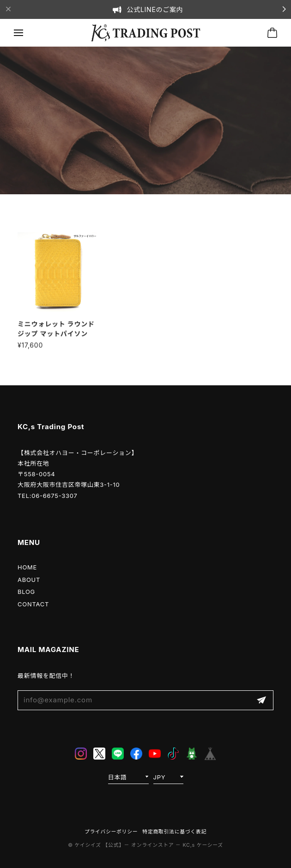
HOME (27, 567)
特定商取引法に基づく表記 (174, 832)
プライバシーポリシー (111, 832)
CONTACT (33, 604)
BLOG (26, 592)
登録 (261, 700)
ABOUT (29, 580)
